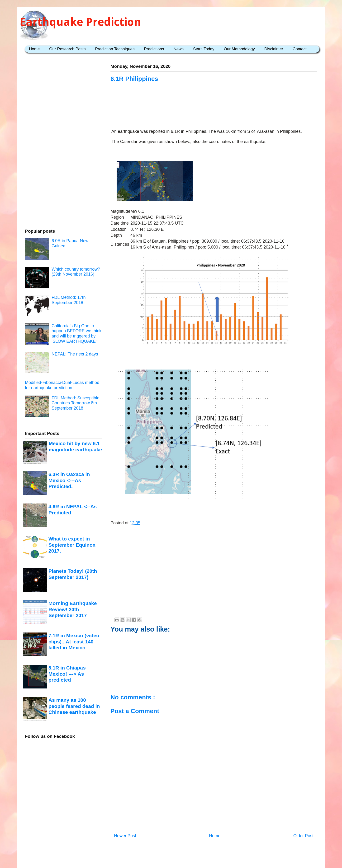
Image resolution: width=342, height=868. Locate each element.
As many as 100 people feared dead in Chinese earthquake (74, 706)
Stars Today (204, 49)
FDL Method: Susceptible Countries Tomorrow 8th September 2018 (75, 403)
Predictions (154, 49)
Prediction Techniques (115, 49)
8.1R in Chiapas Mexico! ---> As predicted (67, 674)
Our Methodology (239, 49)
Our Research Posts (67, 49)
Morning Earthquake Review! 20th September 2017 (73, 609)
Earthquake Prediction (80, 22)
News (179, 49)
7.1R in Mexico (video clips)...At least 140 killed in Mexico (74, 642)
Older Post (303, 836)
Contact (300, 49)
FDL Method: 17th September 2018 (69, 300)
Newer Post (125, 836)
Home (34, 49)
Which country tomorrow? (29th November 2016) (76, 272)
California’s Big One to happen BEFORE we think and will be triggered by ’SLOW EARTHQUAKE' (76, 334)
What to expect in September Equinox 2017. (72, 545)
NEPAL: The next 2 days (75, 354)
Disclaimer (274, 49)
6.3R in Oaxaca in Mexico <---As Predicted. (69, 480)
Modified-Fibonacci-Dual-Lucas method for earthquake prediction (62, 385)
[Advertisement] (214, 112)
